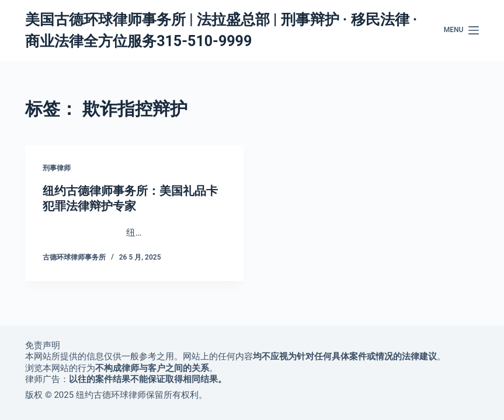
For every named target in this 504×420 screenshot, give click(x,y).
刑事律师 (57, 168)
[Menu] (461, 30)
